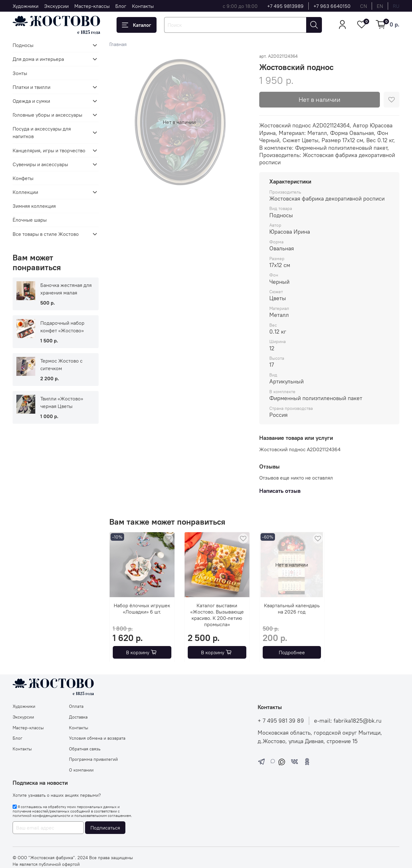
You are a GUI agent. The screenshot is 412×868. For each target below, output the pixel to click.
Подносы (23, 45)
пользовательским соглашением (103, 816)
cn (363, 6)
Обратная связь (85, 749)
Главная (118, 44)
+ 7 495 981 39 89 (281, 721)
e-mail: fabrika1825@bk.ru (348, 721)
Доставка (78, 717)
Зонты (20, 73)
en (380, 6)
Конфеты (23, 178)
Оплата (76, 706)
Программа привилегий (93, 759)
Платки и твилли (31, 87)
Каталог (137, 25)
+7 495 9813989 (285, 6)
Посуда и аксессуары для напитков (42, 132)
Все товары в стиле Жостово (46, 234)
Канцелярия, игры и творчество (49, 150)
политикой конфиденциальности (41, 816)
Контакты (143, 6)
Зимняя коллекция (34, 206)
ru (396, 6)
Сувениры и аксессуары (40, 164)
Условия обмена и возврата (97, 738)
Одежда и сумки (31, 101)
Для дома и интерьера (38, 59)
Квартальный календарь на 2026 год (292, 608)
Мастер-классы (92, 6)
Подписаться (105, 828)
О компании (81, 770)
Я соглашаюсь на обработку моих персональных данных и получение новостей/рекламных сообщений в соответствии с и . (72, 811)
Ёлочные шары (30, 220)
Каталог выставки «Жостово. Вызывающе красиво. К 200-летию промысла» (217, 615)
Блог (121, 6)
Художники (26, 6)
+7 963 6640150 (332, 6)
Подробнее (292, 652)
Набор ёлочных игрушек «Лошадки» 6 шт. (142, 608)
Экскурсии (56, 6)
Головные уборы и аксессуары (47, 115)
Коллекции (25, 192)
